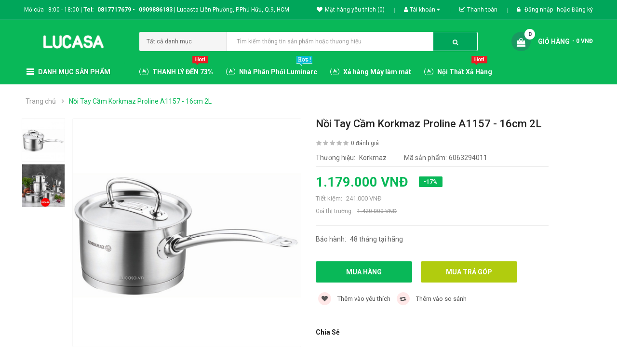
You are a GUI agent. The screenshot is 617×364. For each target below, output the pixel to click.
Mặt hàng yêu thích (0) (351, 10)
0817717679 (114, 10)
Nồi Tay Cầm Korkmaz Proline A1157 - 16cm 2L (140, 101)
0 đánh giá (365, 143)
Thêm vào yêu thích (354, 299)
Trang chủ (41, 101)
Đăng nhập (539, 10)
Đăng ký (582, 10)
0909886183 (157, 10)
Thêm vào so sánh (432, 299)
